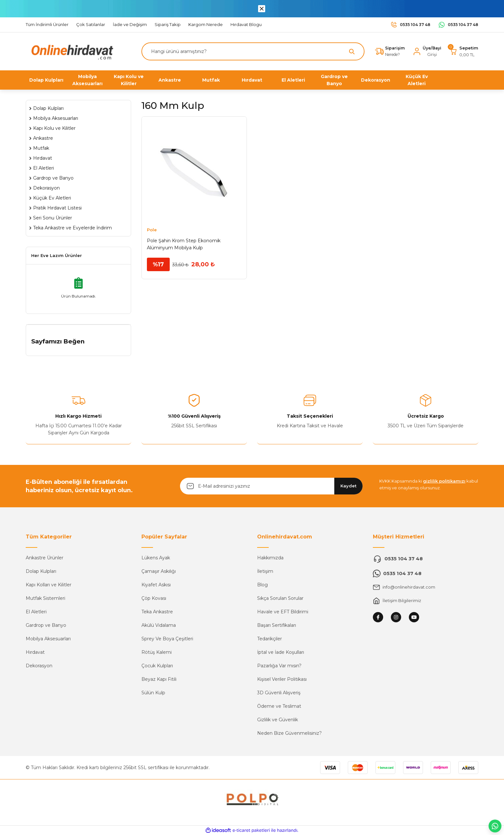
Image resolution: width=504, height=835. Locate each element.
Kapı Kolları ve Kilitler (49, 585)
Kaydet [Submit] (348, 486)
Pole (152, 230)
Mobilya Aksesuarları (48, 639)
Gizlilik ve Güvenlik (278, 720)
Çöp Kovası (154, 598)
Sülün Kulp (153, 693)
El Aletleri (36, 612)
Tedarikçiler (270, 639)
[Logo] (71, 51)
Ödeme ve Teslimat (279, 706)
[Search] (251, 51)
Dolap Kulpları (41, 571)
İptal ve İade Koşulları (281, 652)
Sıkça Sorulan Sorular (280, 598)
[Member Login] (426, 51)
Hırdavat (35, 652)
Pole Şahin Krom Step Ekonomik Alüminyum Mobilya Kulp (184, 244)
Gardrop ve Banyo (46, 625)
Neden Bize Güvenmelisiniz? (289, 733)
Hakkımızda (270, 558)
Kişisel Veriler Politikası (282, 679)
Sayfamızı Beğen (58, 341)
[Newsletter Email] (271, 486)
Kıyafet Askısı (156, 585)
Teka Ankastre (157, 612)
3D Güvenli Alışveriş (279, 693)
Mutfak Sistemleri (45, 598)
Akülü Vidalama (159, 625)
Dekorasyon (39, 666)
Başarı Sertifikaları (277, 625)
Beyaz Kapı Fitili (159, 679)
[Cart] (464, 51)
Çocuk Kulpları (157, 666)
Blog (262, 585)
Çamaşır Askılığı (159, 571)
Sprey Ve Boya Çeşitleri (167, 639)
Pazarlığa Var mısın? (279, 666)
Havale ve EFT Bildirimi (283, 612)
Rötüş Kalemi (157, 652)
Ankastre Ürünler (45, 558)
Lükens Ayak (156, 558)
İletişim (265, 571)
